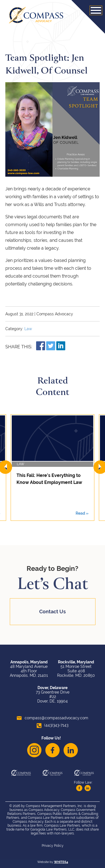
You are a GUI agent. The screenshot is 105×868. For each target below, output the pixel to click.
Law (28, 329)
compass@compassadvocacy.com (52, 718)
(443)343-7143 (53, 725)
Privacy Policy (53, 846)
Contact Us (53, 612)
